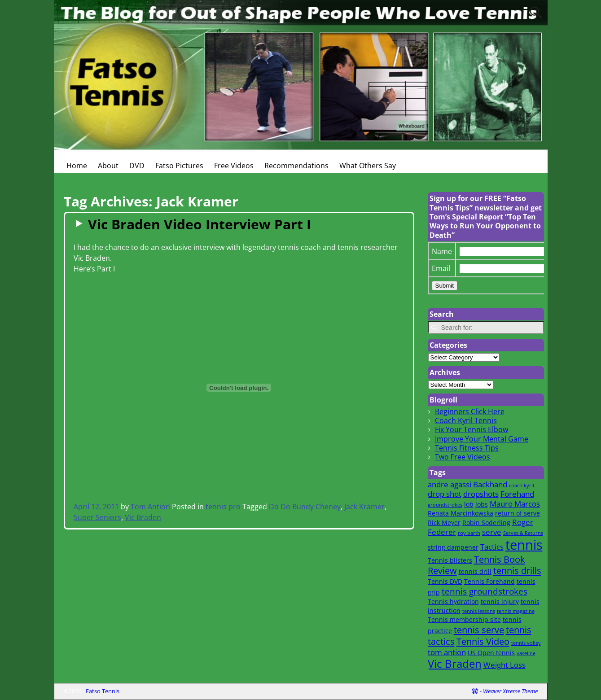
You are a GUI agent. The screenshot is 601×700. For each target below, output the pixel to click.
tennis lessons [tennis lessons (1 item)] (479, 611)
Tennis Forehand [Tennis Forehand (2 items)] (489, 581)
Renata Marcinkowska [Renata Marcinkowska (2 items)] (461, 513)
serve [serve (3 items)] (492, 532)
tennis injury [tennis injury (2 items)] (500, 602)
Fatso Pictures (179, 166)
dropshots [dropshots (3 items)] (481, 494)
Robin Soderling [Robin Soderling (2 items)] (486, 523)
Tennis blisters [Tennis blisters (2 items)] (450, 560)
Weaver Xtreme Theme (510, 691)
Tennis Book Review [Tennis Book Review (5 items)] (476, 565)
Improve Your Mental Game (482, 439)
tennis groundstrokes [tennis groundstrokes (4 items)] (485, 591)
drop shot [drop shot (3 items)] (445, 494)
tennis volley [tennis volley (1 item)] (526, 643)
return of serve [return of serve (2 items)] (518, 513)
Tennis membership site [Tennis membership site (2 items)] (464, 619)
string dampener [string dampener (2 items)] (453, 547)
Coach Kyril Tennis (466, 420)
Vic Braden (143, 517)
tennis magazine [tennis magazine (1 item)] (516, 611)
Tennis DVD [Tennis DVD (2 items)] (445, 581)
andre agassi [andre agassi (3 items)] (450, 484)
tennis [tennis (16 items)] (524, 545)
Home (77, 166)
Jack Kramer (364, 507)
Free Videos (234, 166)
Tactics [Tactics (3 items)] (492, 547)
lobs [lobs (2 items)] (482, 504)
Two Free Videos (463, 457)
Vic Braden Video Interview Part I (200, 224)
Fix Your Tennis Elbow (472, 429)
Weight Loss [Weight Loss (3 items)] (504, 665)
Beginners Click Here (470, 411)
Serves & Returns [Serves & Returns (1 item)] (523, 533)
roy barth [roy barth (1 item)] (469, 533)
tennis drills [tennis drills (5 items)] (517, 570)
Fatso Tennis (103, 691)
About (108, 166)
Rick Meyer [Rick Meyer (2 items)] (444, 523)
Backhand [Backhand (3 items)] (490, 484)
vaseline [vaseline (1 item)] (526, 653)
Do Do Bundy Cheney (305, 507)
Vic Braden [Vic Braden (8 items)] (455, 664)
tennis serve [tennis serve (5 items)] (479, 630)
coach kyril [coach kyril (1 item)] (522, 486)
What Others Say (368, 166)
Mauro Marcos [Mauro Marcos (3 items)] (515, 504)
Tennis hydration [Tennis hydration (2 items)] (453, 602)
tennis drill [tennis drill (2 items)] (475, 571)
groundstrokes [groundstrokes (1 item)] (445, 505)
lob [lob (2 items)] (469, 504)
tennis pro (223, 507)
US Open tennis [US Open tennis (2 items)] (491, 653)
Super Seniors (97, 517)
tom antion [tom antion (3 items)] (447, 652)
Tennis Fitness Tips (467, 448)
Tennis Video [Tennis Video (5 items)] (483, 641)
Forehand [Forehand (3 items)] (517, 494)
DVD (137, 166)
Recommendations (296, 166)
